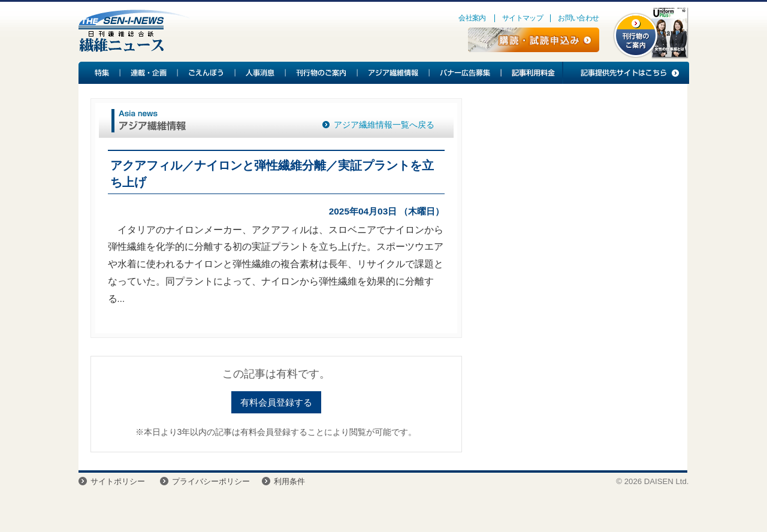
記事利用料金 (532, 73)
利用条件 (289, 481)
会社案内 (472, 18)
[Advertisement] (575, 195)
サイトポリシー (118, 481)
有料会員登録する (276, 402)
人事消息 (261, 73)
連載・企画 (149, 73)
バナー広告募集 (466, 73)
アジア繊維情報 (394, 73)
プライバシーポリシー (211, 481)
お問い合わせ (578, 18)
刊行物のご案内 (322, 73)
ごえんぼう (207, 73)
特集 (99, 73)
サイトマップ (523, 18)
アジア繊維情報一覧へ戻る (384, 125)
